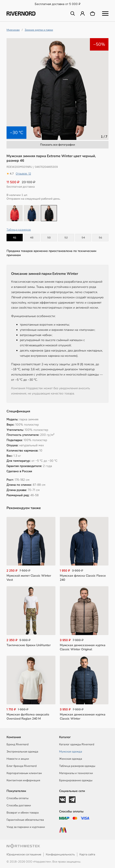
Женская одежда (71, 759)
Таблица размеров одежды (77, 766)
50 (49, 238)
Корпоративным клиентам (24, 773)
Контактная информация (23, 780)
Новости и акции (18, 759)
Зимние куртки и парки (39, 30)
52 (66, 238)
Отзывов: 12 (23, 174)
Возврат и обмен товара (23, 813)
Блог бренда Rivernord (22, 766)
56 (100, 238)
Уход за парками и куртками (26, 827)
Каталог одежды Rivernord (77, 744)
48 (32, 238)
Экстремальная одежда (22, 752)
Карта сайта (87, 854)
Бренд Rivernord (18, 744)
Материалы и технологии (76, 773)
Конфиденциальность (60, 854)
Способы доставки (19, 805)
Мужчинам (13, 30)
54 (83, 238)
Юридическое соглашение (24, 854)
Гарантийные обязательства (25, 820)
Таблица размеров (19, 230)
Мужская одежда (71, 752)
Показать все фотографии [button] (58, 145)
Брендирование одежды (76, 780)
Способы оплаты (17, 798)
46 (15, 238)
